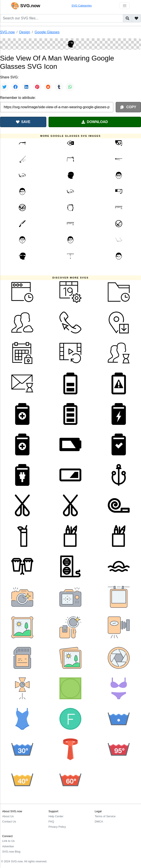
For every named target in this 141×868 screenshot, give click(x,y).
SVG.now (7, 32)
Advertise (8, 846)
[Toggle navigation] (125, 6)
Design (25, 32)
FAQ (51, 822)
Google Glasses (47, 32)
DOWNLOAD (95, 122)
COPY (128, 107)
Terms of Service (105, 816)
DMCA (99, 822)
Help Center (56, 816)
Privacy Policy (57, 827)
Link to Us (8, 841)
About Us (8, 816)
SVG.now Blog (11, 852)
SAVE (23, 122)
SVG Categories (82, 6)
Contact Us (9, 822)
